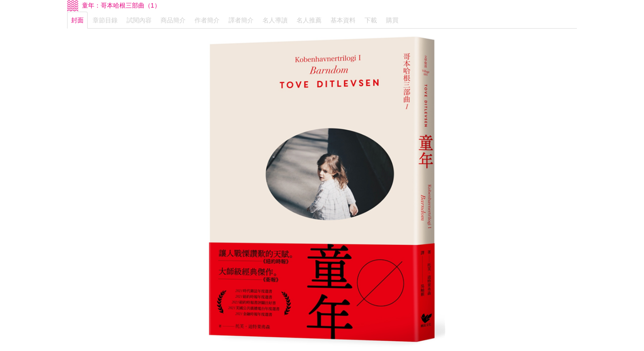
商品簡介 (173, 20)
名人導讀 (275, 20)
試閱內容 (139, 20)
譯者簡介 (241, 20)
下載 (371, 20)
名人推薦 (309, 20)
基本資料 (343, 20)
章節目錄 (105, 20)
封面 (77, 20)
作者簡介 (207, 20)
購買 (392, 20)
